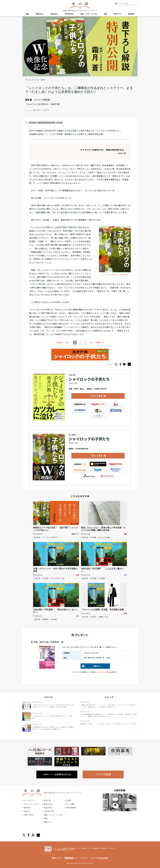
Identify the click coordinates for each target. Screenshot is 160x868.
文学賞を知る (69, 14)
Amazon (80, 404)
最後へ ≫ (100, 343)
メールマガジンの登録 (102, 672)
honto (98, 470)
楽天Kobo (116, 464)
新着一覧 (47, 800)
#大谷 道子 (93, 617)
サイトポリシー (30, 800)
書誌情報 (131, 14)
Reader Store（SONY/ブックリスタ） (89, 476)
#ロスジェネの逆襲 (104, 537)
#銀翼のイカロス (104, 617)
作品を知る (54, 14)
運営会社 (27, 808)
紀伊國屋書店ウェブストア (80, 410)
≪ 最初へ (60, 343)
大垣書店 (98, 416)
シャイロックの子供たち (47, 123)
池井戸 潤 (33, 123)
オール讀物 (70, 804)
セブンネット (116, 404)
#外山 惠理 (93, 578)
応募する (90, 666)
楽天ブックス (98, 404)
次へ (92, 343)
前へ (68, 343)
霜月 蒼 (29, 100)
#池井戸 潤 (37, 537)
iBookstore (98, 464)
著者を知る (40, 14)
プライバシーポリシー (32, 804)
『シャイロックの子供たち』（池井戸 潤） (114, 275)
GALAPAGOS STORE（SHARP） (107, 476)
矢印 (72, 735)
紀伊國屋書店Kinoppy (116, 470)
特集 (105, 14)
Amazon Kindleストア (80, 464)
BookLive (80, 470)
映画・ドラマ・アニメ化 (89, 14)
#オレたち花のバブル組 (57, 578)
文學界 (69, 800)
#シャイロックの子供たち (50, 537)
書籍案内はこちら (57, 774)
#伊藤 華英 (45, 619)
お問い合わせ (29, 815)
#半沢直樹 (93, 537)
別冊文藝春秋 (71, 808)
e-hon (98, 410)
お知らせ (27, 811)
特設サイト (118, 14)
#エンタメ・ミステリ (41, 110)
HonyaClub (116, 410)
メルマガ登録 (103, 774)
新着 (27, 14)
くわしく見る (96, 396)
